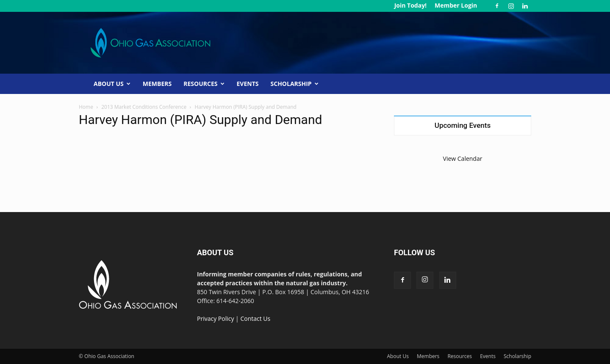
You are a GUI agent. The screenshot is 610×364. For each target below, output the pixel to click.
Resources (204, 84)
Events (248, 84)
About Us (112, 84)
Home (86, 107)
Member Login (456, 5)
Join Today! (410, 5)
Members (157, 84)
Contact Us (255, 318)
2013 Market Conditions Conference (144, 107)
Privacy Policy (215, 318)
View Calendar (463, 159)
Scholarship (295, 84)
